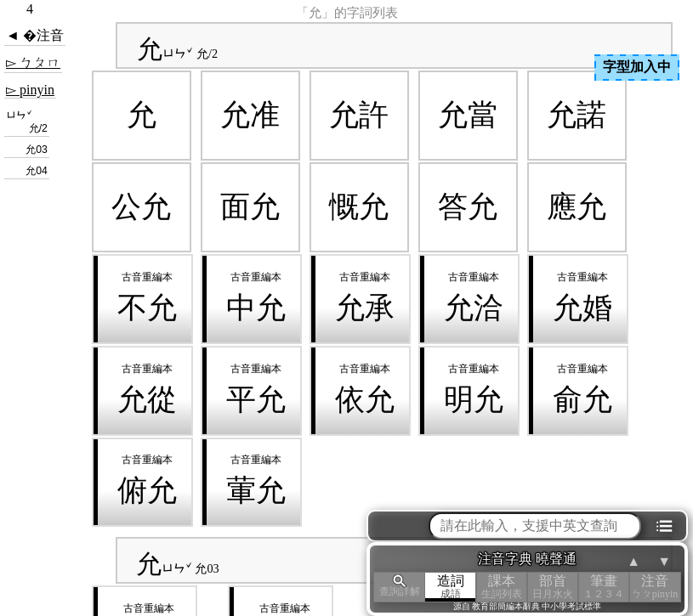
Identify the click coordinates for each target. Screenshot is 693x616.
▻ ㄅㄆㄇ (33, 62)
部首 (553, 587)
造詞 (451, 587)
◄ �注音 (35, 35)
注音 (655, 587)
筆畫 (604, 587)
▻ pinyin (30, 90)
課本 (502, 587)
